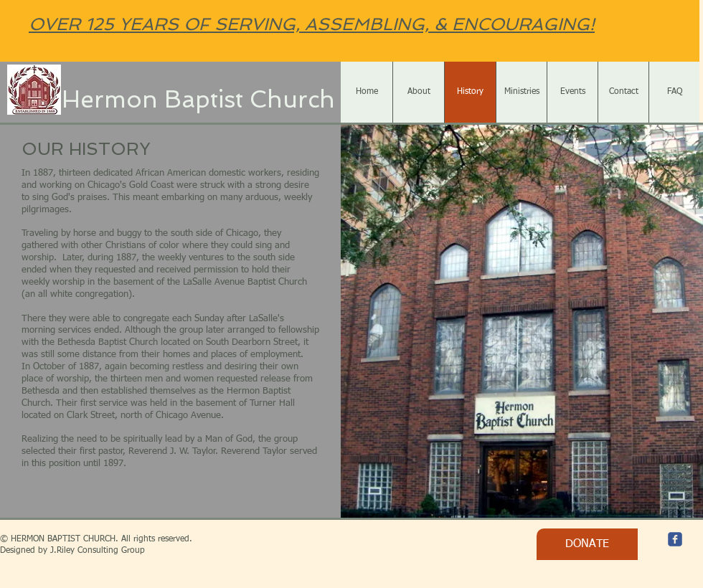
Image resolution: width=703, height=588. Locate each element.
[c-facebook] (675, 539)
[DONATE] (587, 544)
